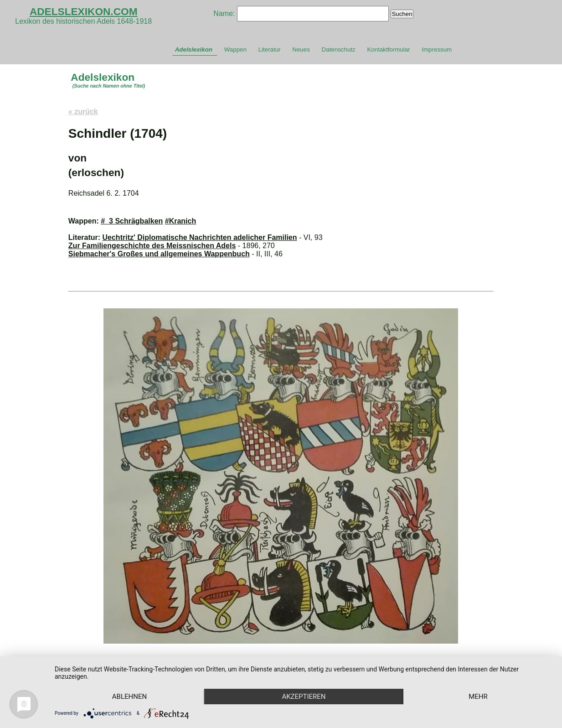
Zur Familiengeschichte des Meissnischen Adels (152, 246)
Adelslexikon (194, 49)
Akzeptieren (304, 697)
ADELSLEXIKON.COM (84, 11)
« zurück (83, 112)
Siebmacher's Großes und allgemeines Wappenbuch (159, 254)
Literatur (270, 49)
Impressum (437, 49)
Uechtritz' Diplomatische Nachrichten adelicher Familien (200, 237)
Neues (301, 49)
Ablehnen (129, 697)
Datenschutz (339, 49)
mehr (478, 697)
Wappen (235, 49)
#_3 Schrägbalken (132, 221)
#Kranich (180, 221)
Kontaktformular (388, 49)
